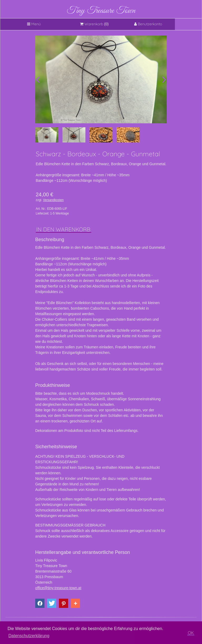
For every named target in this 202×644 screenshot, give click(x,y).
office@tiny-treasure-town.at (58, 588)
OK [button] (191, 633)
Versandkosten (54, 200)
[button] (40, 603)
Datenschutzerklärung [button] (29, 636)
